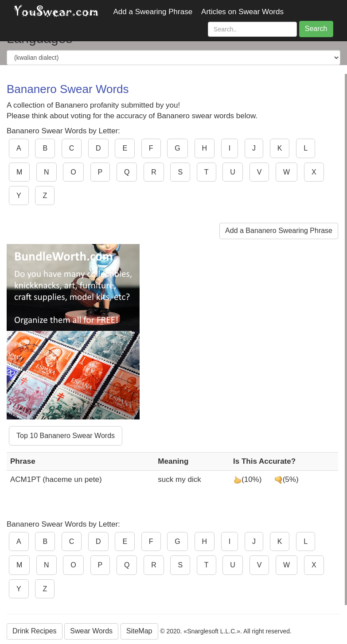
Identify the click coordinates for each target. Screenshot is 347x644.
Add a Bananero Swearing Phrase (279, 231)
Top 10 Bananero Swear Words (66, 436)
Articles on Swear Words (242, 12)
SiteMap (139, 631)
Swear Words (91, 631)
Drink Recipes (35, 631)
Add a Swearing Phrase (153, 12)
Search (316, 29)
